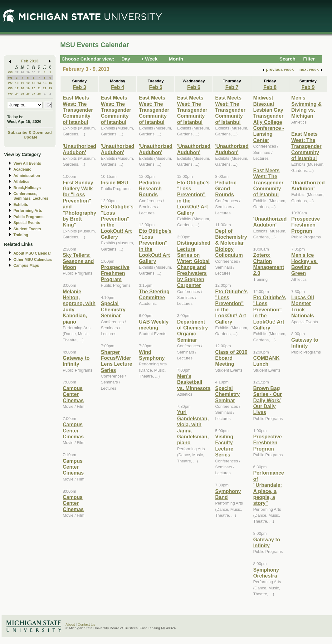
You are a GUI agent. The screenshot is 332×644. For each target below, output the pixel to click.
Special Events (27, 223)
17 (17, 88)
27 (17, 72)
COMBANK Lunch (266, 361)
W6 (10, 78)
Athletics (21, 182)
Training (21, 235)
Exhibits (21, 205)
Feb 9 (308, 87)
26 (28, 93)
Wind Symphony (152, 355)
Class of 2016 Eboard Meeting (231, 358)
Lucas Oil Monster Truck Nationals (303, 306)
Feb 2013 (30, 61)
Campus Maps (26, 266)
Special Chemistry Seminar (113, 309)
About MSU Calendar (32, 253)
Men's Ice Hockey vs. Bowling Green (305, 264)
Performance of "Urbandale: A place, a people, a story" (269, 488)
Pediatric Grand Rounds (226, 189)
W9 (10, 93)
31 (39, 72)
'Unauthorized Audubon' (79, 149)
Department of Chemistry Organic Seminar (192, 331)
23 (50, 88)
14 (39, 83)
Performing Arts (28, 211)
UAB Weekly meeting (154, 325)
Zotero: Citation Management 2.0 (269, 264)
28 (22, 72)
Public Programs (28, 217)
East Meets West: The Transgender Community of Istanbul (78, 110)
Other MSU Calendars (33, 260)
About (70, 624)
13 (34, 83)
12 (28, 83)
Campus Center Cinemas (73, 394)
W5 (10, 72)
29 (28, 72)
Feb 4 (118, 87)
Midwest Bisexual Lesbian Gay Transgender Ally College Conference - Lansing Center (269, 119)
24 (17, 93)
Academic (22, 169)
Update (31, 137)
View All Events (27, 163)
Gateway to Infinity (76, 361)
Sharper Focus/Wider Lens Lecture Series (117, 361)
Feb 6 (194, 87)
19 (28, 88)
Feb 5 (156, 87)
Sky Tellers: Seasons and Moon (78, 261)
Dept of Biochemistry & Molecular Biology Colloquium (231, 243)
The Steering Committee (154, 294)
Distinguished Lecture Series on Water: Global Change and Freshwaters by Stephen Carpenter (194, 264)
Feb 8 (270, 87)
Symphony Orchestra (266, 573)
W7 (10, 83)
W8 (10, 88)
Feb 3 (80, 87)
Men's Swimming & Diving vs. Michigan (307, 107)
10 (17, 83)
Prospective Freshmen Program (115, 273)
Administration (27, 176)
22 (45, 88)
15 (45, 83)
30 (34, 72)
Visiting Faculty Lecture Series (224, 446)
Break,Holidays (27, 188)
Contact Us (86, 624)
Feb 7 (232, 87)
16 (50, 83)
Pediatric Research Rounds (150, 189)
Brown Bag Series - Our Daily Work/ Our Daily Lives (268, 400)
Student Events (27, 229)
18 (22, 88)
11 (22, 83)
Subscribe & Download (30, 132)
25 (22, 93)
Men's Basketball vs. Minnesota (194, 382)
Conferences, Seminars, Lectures (31, 196)
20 (34, 88)
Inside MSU (114, 183)
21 (39, 88)
